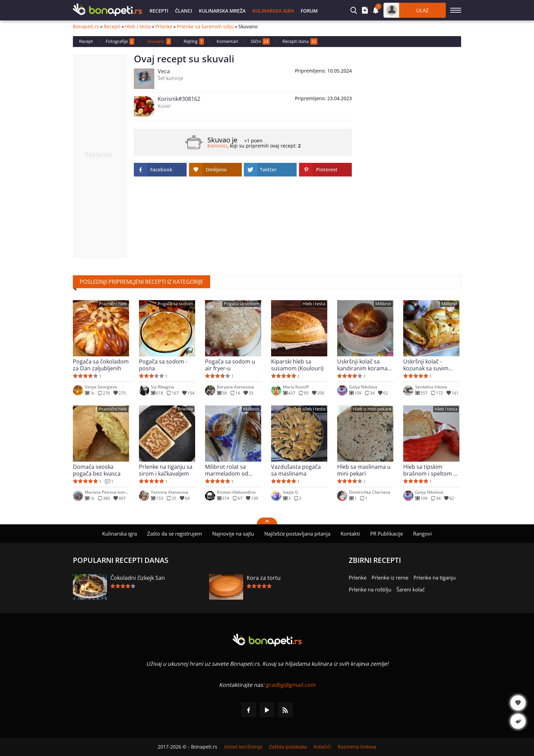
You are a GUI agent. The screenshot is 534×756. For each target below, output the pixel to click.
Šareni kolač (411, 589)
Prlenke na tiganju (435, 577)
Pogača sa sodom (175, 304)
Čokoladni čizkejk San (138, 578)
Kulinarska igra (273, 11)
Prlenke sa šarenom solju (205, 27)
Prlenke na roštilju (370, 589)
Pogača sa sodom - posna (163, 365)
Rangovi (422, 534)
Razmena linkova (357, 747)
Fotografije (120, 41)
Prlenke (164, 27)
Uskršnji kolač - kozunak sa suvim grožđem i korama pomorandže (427, 365)
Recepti (159, 11)
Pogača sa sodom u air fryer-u (230, 365)
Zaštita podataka (288, 747)
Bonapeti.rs (86, 27)
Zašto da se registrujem (175, 534)
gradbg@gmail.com (290, 685)
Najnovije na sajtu (233, 534)
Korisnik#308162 (179, 99)
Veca (164, 71)
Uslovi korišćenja (243, 747)
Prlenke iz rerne (390, 577)
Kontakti (350, 534)
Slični (260, 41)
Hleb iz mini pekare (372, 409)
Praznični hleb (113, 304)
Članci (184, 11)
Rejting (194, 41)
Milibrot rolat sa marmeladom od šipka (227, 470)
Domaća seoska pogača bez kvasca (97, 470)
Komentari (227, 41)
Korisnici (217, 146)
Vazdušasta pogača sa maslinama (296, 470)
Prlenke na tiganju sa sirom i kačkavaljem (166, 470)
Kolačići (322, 747)
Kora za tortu (264, 578)
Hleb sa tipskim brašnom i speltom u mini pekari (430, 470)
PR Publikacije (387, 534)
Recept (86, 41)
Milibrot (383, 304)
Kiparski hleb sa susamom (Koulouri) (297, 365)
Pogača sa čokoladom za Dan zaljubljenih (101, 365)
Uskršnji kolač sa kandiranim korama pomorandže (362, 365)
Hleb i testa (138, 27)
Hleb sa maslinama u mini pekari (364, 470)
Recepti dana (300, 41)
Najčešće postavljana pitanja (297, 534)
